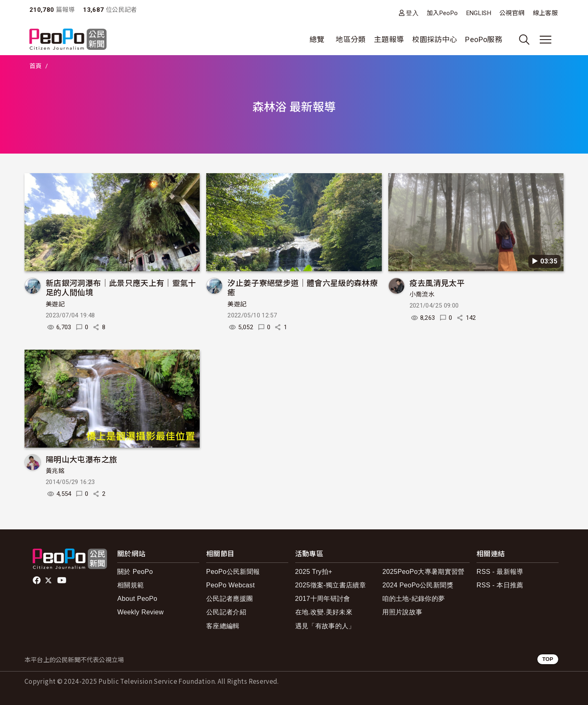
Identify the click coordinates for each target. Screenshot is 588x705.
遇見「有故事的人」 (325, 626)
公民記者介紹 (226, 612)
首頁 (36, 66)
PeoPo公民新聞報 (233, 572)
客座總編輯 (223, 626)
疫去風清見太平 (437, 282)
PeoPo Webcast (231, 585)
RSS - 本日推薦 (500, 585)
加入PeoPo (442, 13)
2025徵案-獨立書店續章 (331, 585)
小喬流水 (422, 294)
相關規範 (130, 585)
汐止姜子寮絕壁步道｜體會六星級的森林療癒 (303, 287)
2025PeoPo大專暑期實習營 (423, 572)
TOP (548, 659)
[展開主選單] (546, 40)
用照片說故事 (402, 612)
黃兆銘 (55, 471)
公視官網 (512, 13)
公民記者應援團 (230, 599)
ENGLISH (479, 13)
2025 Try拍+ (314, 572)
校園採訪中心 (434, 39)
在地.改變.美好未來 (324, 612)
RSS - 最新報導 (500, 572)
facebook (37, 580)
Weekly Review (140, 612)
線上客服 (545, 13)
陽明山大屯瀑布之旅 (81, 459)
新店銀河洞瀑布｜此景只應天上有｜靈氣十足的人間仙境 (121, 287)
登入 (412, 13)
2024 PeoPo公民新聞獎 (418, 585)
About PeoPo (137, 599)
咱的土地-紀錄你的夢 (413, 599)
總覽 (317, 39)
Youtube (62, 580)
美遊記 (55, 304)
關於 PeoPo (135, 572)
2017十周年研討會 (323, 599)
